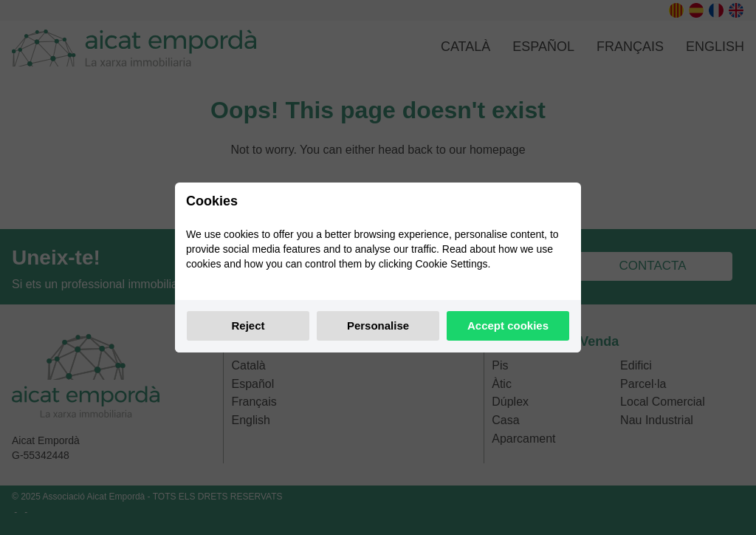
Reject (248, 326)
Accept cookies (508, 326)
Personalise (378, 326)
